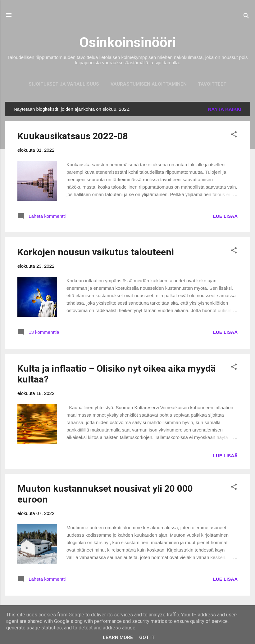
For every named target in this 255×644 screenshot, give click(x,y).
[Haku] (246, 17)
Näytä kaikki (225, 109)
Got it (147, 637)
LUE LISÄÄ (225, 216)
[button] (234, 135)
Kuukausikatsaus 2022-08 (73, 136)
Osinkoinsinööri (127, 42)
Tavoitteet (212, 84)
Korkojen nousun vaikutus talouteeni (96, 252)
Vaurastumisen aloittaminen (149, 84)
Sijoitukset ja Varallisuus (64, 84)
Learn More (118, 637)
